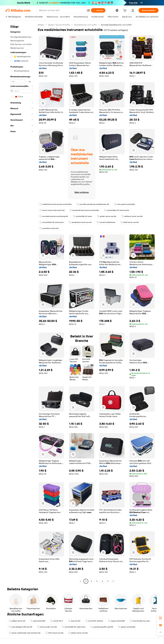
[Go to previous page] (80, 581)
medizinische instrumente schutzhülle (56, 204)
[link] (160, 618)
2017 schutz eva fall (54, 633)
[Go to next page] (113, 581)
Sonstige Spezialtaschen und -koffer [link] (116, 25)
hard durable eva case (140, 621)
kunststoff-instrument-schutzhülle (84, 210)
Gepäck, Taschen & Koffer (59, 25)
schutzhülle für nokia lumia (74, 627)
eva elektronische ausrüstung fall (54, 216)
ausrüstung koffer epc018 (102, 627)
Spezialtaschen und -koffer (85, 25)
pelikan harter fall (17, 621)
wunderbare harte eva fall (80, 222)
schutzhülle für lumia (82, 216)
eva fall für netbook (94, 621)
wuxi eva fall (74, 621)
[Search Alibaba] (62, 10)
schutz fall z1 (57, 621)
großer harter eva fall (107, 216)
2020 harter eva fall (130, 222)
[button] (88, 10)
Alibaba (41, 25)
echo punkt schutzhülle (125, 204)
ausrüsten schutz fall (49, 228)
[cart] (125, 11)
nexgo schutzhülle (116, 621)
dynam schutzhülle (127, 627)
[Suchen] (98, 10)
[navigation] (21, 303)
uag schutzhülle (38, 621)
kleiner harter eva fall (78, 633)
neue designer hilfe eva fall (20, 627)
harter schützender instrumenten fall (25, 633)
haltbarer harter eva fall (132, 216)
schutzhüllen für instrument (52, 222)
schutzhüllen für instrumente (117, 210)
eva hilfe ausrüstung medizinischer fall (93, 204)
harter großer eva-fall (47, 627)
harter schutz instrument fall (52, 210)
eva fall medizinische (106, 222)
